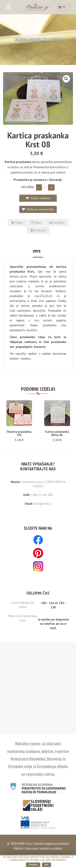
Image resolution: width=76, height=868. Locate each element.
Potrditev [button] (33, 865)
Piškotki (18, 848)
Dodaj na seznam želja (40, 209)
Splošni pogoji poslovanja (50, 844)
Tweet (17, 223)
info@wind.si (43, 504)
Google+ (57, 223)
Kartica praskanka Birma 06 (57, 433)
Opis (37, 251)
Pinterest (38, 230)
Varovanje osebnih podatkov (44, 848)
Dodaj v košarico (41, 198)
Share (36, 223)
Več (47, 865)
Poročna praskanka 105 (19, 433)
